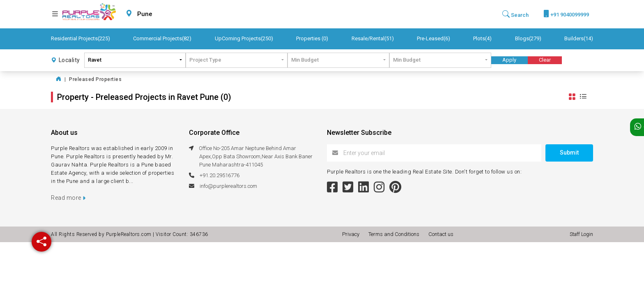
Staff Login (581, 234)
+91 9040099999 (566, 14)
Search (515, 14)
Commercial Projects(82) (162, 38)
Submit (569, 153)
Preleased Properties (95, 79)
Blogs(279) (528, 38)
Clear (545, 60)
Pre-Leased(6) (434, 38)
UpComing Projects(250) (244, 38)
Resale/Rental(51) (373, 38)
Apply (509, 60)
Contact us (441, 234)
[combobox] (164, 14)
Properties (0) (312, 38)
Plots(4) (482, 38)
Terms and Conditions (395, 234)
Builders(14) (579, 38)
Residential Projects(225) (80, 38)
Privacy (352, 234)
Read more (68, 198)
